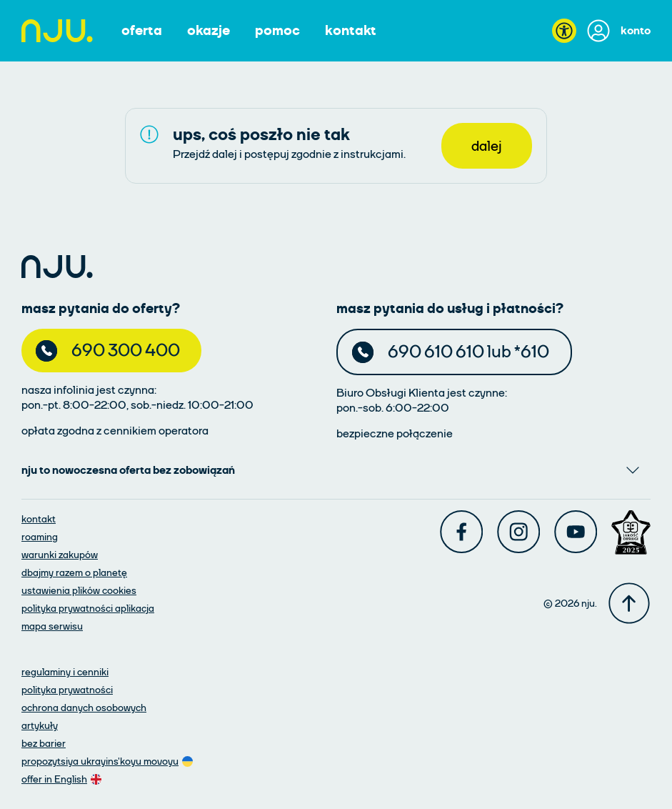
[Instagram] (518, 532)
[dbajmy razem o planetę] (74, 572)
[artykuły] (40, 725)
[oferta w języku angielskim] (63, 779)
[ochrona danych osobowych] (84, 707)
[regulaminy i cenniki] (65, 671)
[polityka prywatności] (67, 689)
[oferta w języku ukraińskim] (109, 761)
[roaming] (40, 536)
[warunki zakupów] (60, 554)
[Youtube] (576, 532)
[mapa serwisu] (52, 626)
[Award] (631, 532)
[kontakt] (39, 518)
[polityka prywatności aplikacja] (88, 608)
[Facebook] (461, 532)
